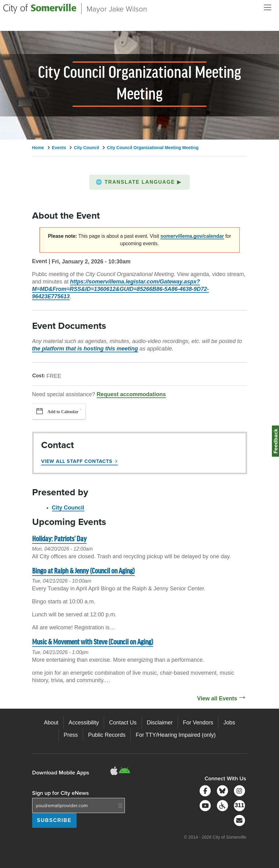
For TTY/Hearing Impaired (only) (176, 735)
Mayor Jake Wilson (117, 8)
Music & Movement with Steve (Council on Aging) (93, 642)
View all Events (217, 698)
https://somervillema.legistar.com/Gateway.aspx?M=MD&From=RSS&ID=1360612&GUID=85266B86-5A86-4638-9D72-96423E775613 (120, 289)
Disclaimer (160, 723)
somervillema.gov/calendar (192, 236)
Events (59, 148)
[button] (139, 182)
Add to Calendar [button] (63, 412)
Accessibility (84, 723)
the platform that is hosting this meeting (85, 349)
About (51, 723)
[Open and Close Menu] (268, 7)
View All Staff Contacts (77, 461)
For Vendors (198, 723)
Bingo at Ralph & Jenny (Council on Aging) (83, 571)
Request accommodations (131, 394)
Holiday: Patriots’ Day (59, 539)
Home (38, 148)
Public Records (107, 735)
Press (71, 735)
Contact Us (123, 723)
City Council (87, 148)
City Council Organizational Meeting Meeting (153, 148)
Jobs (229, 723)
